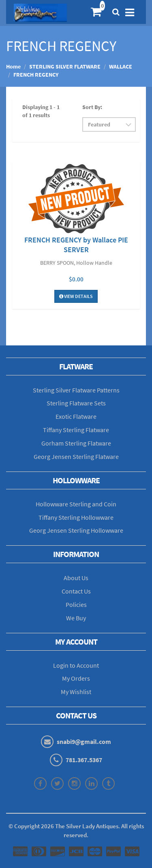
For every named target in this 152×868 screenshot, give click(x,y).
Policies (76, 604)
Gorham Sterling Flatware (76, 443)
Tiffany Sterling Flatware (76, 430)
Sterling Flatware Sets (76, 403)
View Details (76, 296)
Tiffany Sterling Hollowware (76, 517)
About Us (76, 578)
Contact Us (76, 591)
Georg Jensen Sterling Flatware (76, 457)
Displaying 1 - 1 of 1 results (41, 111)
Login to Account (76, 665)
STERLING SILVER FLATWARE (65, 66)
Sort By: (92, 107)
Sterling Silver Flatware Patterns (76, 390)
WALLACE (121, 66)
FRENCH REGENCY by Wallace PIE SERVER (76, 245)
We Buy (76, 618)
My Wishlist (76, 692)
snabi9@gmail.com (84, 742)
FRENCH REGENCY (36, 75)
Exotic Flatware (76, 416)
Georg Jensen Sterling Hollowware (76, 530)
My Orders (76, 678)
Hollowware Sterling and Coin (76, 504)
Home (13, 66)
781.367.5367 (84, 760)
